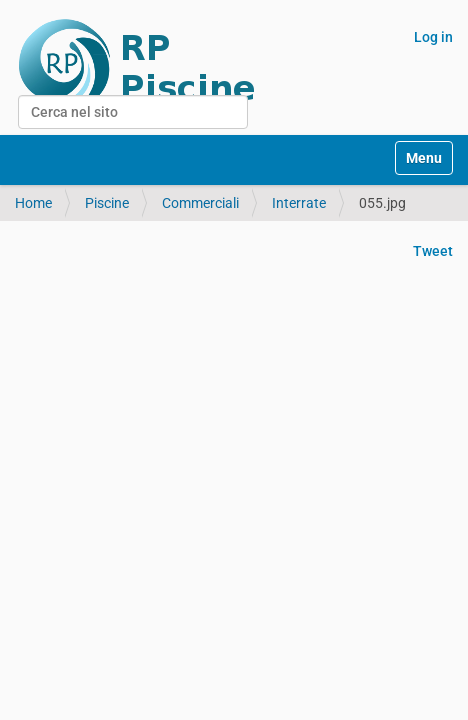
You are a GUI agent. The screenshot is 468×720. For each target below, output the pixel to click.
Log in (433, 37)
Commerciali (200, 203)
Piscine (107, 203)
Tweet (433, 251)
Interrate (299, 203)
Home (33, 203)
